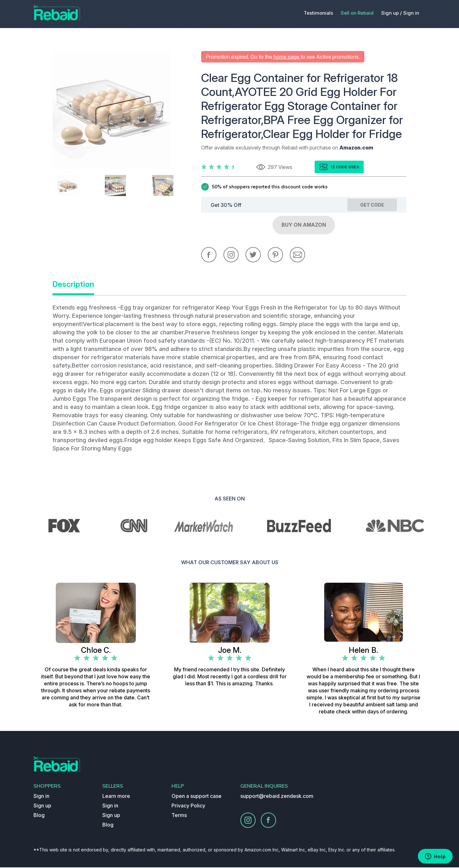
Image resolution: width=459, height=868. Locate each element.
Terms (179, 816)
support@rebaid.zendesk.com (277, 797)
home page (287, 57)
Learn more (116, 797)
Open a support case (197, 797)
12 (333, 167)
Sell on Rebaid (357, 13)
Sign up (42, 806)
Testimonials (318, 13)
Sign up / (392, 13)
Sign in (411, 13)
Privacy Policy (188, 806)
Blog (39, 816)
